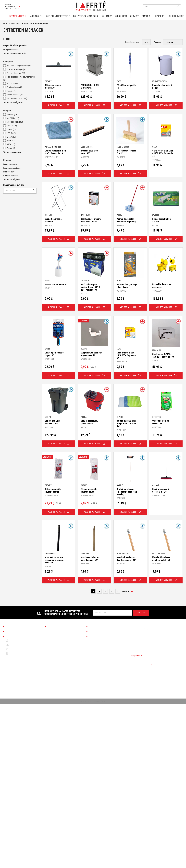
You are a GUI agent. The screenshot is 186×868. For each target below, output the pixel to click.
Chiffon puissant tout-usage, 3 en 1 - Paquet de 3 (127, 423)
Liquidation (106, 16)
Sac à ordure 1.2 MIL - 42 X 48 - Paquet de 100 (163, 355)
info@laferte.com (137, 655)
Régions (7, 160)
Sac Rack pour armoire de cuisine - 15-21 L (91, 220)
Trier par (158, 42)
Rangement (30, 23)
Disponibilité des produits (15, 45)
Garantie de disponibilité (18, 653)
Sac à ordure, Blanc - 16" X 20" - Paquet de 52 (126, 355)
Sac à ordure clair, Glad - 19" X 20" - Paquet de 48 (163, 153)
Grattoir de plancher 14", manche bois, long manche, (127, 492)
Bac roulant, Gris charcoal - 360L (52, 422)
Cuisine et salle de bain (57, 639)
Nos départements (56, 627)
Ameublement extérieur (58, 16)
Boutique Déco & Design (57, 635)
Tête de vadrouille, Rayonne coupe (89, 490)
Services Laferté (97, 627)
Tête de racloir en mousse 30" (53, 87)
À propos (159, 16)
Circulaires (121, 16)
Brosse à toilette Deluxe (56, 284)
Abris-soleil (37, 16)
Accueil (7, 23)
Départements (18, 23)
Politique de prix (14, 649)
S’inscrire (141, 613)
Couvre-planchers (54, 648)
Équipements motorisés (85, 16)
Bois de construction (55, 664)
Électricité (51, 686)
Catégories (8, 62)
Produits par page (132, 42)
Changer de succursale (142, 664)
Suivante (125, 591)
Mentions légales (14, 637)
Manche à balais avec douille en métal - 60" (126, 559)
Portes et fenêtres (54, 673)
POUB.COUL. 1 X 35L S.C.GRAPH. (90, 86)
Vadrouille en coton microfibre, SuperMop (126, 220)
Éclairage (51, 643)
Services (135, 16)
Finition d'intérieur (55, 652)
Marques (7, 110)
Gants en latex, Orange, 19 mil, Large (127, 286)
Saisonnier (51, 631)
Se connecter (176, 16)
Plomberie (51, 681)
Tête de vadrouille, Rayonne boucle (53, 490)
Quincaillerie (52, 677)
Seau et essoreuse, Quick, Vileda (89, 422)
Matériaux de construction (58, 669)
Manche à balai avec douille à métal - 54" (161, 559)
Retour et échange (15, 641)
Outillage (51, 660)
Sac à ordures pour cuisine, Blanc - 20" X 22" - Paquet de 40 (90, 287)
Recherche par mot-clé (14, 185)
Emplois (146, 16)
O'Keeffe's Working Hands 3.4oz (161, 422)
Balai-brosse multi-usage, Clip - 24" (161, 490)
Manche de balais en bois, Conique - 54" (90, 559)
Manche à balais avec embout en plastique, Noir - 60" (54, 560)
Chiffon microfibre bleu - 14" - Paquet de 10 (55, 152)
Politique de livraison (16, 645)
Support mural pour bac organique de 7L (91, 354)
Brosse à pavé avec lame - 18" (89, 152)
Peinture (51, 656)
